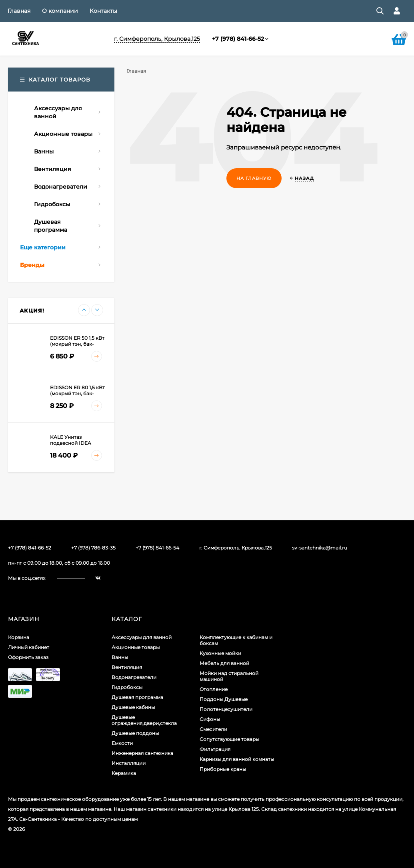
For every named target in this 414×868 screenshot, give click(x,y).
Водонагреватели (134, 677)
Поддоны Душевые (224, 699)
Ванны (120, 657)
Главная (19, 11)
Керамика (124, 773)
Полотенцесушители (226, 709)
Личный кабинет (29, 647)
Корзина (19, 637)
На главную (254, 178)
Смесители (213, 729)
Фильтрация (215, 749)
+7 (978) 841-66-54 (157, 548)
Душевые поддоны (135, 733)
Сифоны (210, 719)
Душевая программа (137, 697)
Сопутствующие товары (229, 739)
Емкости (122, 743)
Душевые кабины (133, 707)
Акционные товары (136, 647)
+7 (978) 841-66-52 (238, 39)
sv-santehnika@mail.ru (320, 548)
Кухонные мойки (220, 653)
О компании (60, 11)
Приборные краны (223, 769)
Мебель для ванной (224, 663)
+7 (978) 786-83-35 (93, 548)
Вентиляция (127, 667)
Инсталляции (129, 763)
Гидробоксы (127, 687)
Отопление (214, 689)
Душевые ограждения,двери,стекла (144, 720)
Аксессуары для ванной (142, 637)
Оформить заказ (28, 657)
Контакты (103, 11)
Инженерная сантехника (142, 753)
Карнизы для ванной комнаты (237, 759)
